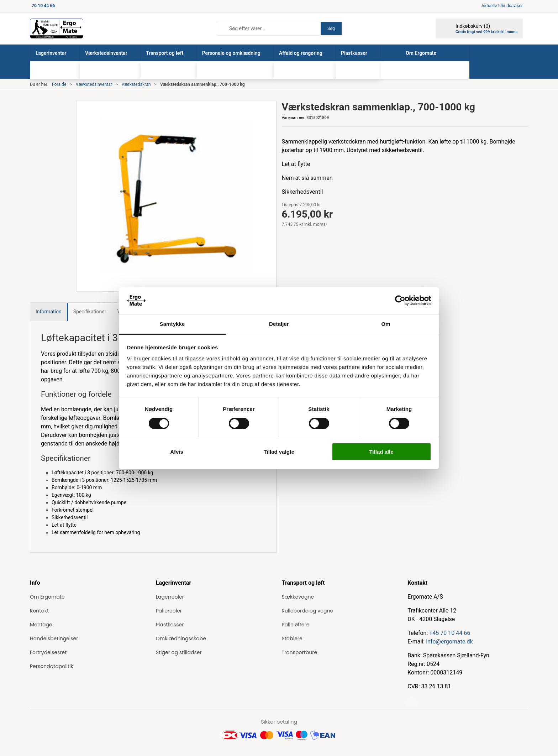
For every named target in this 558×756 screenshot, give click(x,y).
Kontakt (39, 611)
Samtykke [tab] (172, 324)
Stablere (292, 638)
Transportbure (300, 652)
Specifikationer (90, 312)
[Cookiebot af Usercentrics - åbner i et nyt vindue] (400, 301)
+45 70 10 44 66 (450, 633)
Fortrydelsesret (48, 652)
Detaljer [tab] (279, 324)
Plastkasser (170, 625)
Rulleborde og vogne (308, 611)
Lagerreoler (170, 597)
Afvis (177, 452)
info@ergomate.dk (449, 642)
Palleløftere (296, 625)
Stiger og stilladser (179, 652)
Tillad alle (381, 452)
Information (49, 312)
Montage (41, 625)
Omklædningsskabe (181, 638)
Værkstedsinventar (94, 84)
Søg (331, 28)
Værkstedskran (136, 84)
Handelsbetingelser (54, 638)
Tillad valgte (279, 452)
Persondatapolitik (52, 666)
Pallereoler (169, 611)
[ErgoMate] (57, 28)
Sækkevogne (298, 597)
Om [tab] (386, 324)
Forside (59, 84)
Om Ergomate (47, 597)
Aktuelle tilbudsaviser (502, 6)
